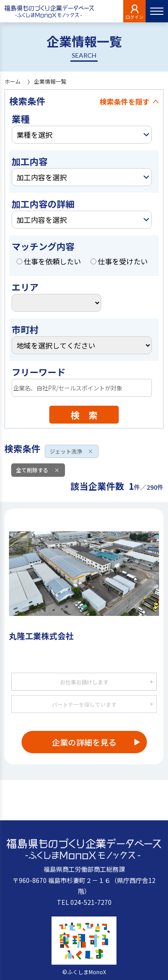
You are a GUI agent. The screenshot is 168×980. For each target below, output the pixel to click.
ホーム (13, 81)
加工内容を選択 (42, 177)
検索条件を (125, 102)
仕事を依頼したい (49, 261)
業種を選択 (34, 135)
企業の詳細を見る (84, 742)
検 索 (84, 415)
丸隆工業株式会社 (41, 636)
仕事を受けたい (119, 261)
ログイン (134, 17)
